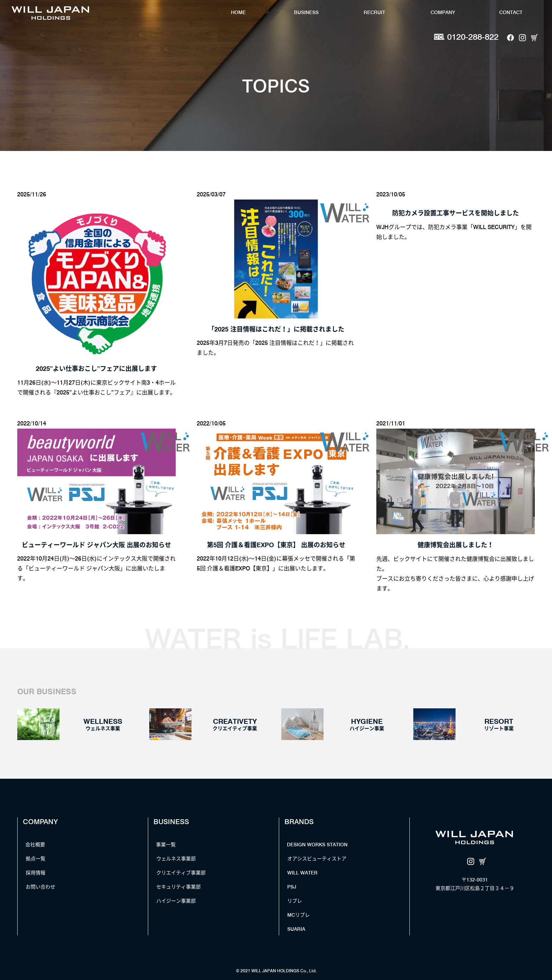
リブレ (295, 901)
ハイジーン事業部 (176, 901)
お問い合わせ (40, 887)
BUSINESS (306, 12)
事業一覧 (166, 845)
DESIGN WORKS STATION (317, 845)
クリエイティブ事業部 (181, 873)
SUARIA (296, 929)
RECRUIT (374, 12)
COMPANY (443, 12)
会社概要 (35, 845)
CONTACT (511, 12)
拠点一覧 (36, 859)
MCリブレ (299, 915)
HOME (238, 12)
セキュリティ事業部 (178, 887)
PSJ (292, 887)
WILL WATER (302, 873)
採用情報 (36, 873)
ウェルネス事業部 (176, 859)
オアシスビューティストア (317, 859)
